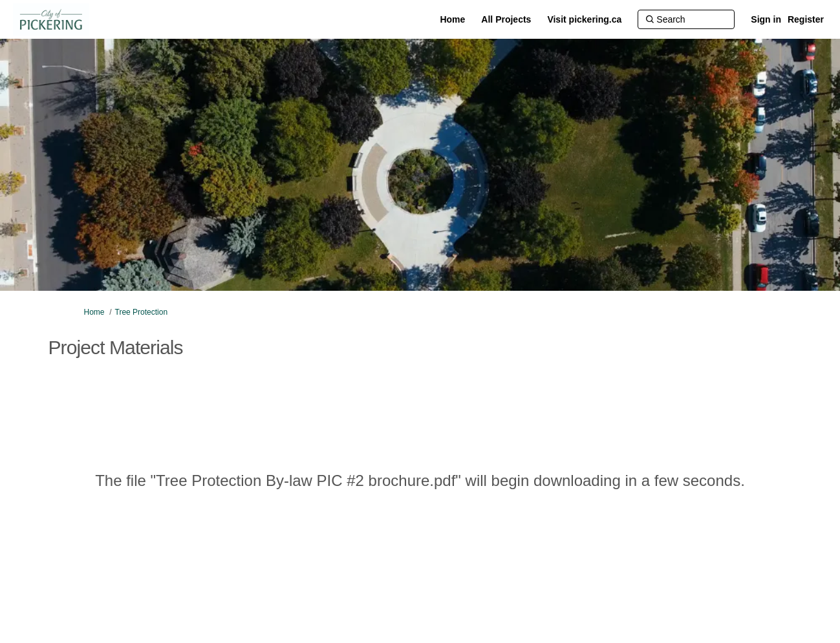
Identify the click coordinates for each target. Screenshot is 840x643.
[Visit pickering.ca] (584, 19)
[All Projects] (506, 19)
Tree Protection (142, 312)
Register (806, 19)
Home (94, 312)
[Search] (686, 19)
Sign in (766, 19)
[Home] (452, 19)
